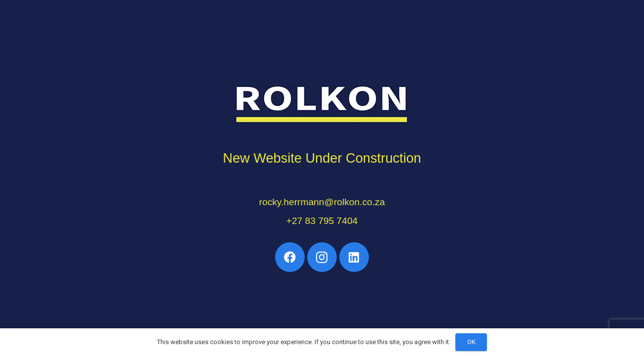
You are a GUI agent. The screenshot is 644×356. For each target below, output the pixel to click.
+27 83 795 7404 (322, 221)
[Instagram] (322, 257)
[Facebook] (290, 257)
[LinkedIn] (354, 257)
